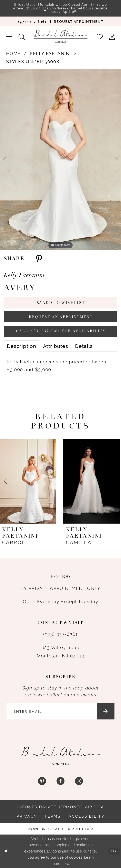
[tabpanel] (60, 160)
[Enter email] (61, 711)
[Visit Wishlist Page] (100, 36)
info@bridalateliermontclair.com (60, 807)
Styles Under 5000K (33, 62)
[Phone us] (32, 22)
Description (22, 346)
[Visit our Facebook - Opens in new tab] (60, 781)
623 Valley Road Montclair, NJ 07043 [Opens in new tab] (60, 652)
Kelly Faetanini (50, 53)
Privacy (27, 816)
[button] (9, 36)
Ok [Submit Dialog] (114, 851)
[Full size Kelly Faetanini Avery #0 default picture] (60, 160)
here (65, 864)
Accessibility (87, 816)
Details (84, 346)
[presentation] (29, 481)
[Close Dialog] (6, 851)
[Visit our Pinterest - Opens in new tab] (42, 781)
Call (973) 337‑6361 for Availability (61, 331)
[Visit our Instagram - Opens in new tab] (79, 781)
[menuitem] (32, 22)
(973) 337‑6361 (60, 634)
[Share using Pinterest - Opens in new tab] (39, 259)
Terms (53, 816)
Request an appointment (61, 317)
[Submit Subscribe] (106, 711)
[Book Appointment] (79, 22)
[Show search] (22, 36)
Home (13, 53)
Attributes (56, 346)
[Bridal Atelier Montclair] (61, 36)
